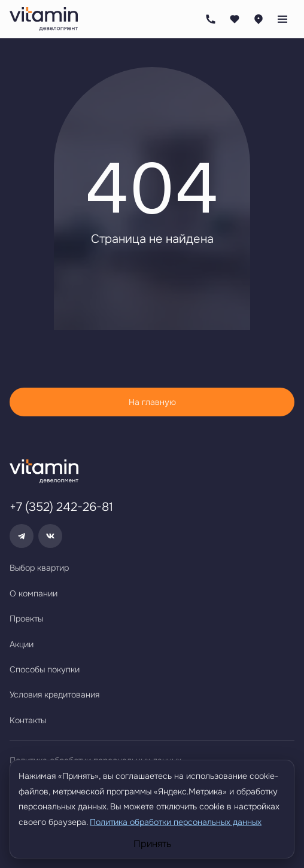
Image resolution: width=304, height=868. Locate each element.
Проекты (26, 619)
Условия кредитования (54, 695)
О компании (34, 593)
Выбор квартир (39, 568)
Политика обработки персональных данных (176, 822)
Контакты (28, 720)
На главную (152, 402)
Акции (22, 644)
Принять (152, 844)
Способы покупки (45, 669)
